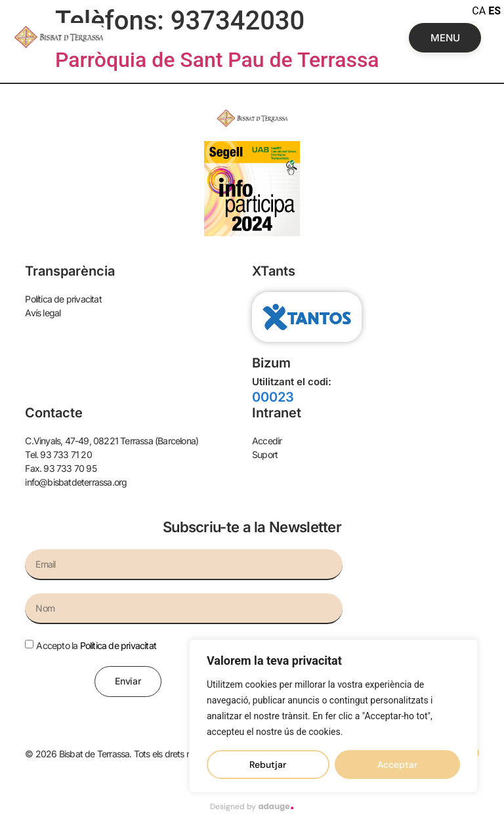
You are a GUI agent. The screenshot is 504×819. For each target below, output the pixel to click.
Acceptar (397, 765)
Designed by (252, 807)
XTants (274, 271)
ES (494, 11)
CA (479, 11)
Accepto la (96, 645)
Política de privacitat (118, 645)
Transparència (70, 271)
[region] (333, 716)
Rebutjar (268, 765)
